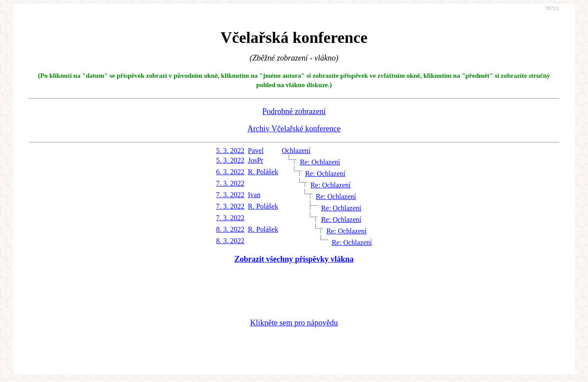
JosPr (256, 160)
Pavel (256, 151)
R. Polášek (263, 172)
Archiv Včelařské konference (294, 129)
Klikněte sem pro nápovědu (294, 323)
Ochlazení (296, 151)
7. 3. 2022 (230, 183)
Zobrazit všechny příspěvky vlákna (294, 259)
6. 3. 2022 (230, 172)
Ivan (254, 195)
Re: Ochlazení (320, 162)
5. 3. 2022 (230, 151)
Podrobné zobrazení (294, 111)
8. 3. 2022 (230, 229)
